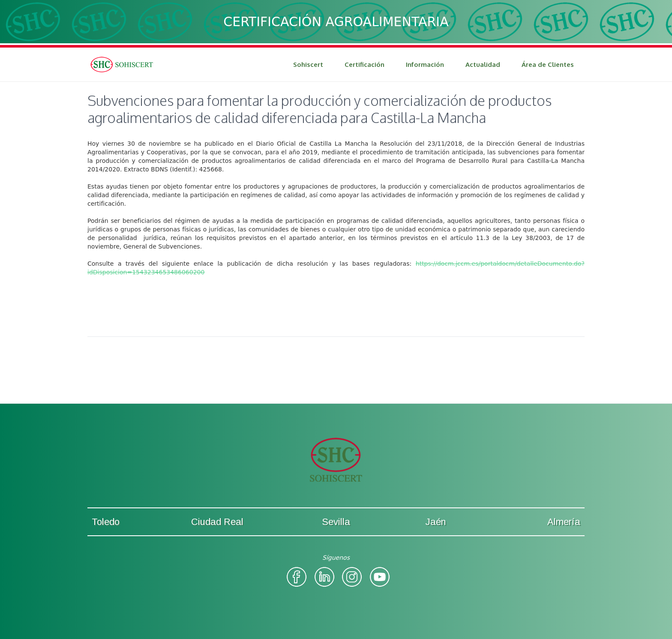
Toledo (106, 522)
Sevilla (336, 522)
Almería (564, 522)
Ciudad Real (217, 522)
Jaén (436, 522)
